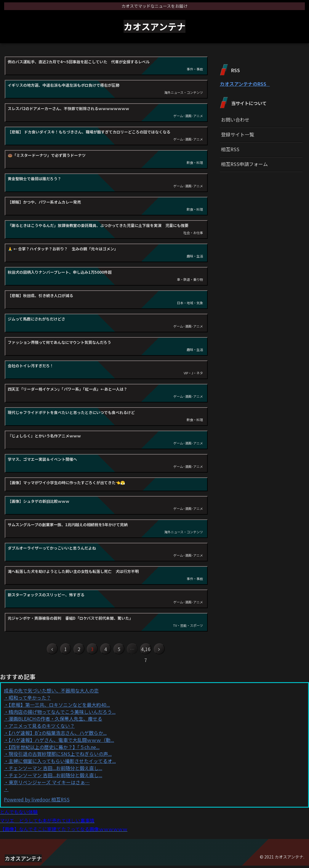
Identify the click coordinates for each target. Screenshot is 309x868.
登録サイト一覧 (238, 134)
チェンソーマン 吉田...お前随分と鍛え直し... (55, 771)
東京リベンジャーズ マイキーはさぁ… (49, 785)
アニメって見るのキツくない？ (42, 728)
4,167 (154, 650)
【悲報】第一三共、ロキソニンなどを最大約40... (59, 707)
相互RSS (230, 149)
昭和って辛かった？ (30, 700)
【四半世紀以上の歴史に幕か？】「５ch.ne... (54, 750)
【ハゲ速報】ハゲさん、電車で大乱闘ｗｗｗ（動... (61, 743)
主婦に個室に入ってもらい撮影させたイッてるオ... (62, 764)
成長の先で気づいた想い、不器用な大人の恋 (51, 693)
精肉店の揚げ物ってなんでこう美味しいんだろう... (62, 714)
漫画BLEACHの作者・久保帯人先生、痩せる (55, 721)
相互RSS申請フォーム (244, 164)
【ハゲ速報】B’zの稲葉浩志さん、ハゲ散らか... (58, 735)
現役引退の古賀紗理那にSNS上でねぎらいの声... (60, 756)
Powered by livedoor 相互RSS (37, 802)
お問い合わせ (235, 120)
